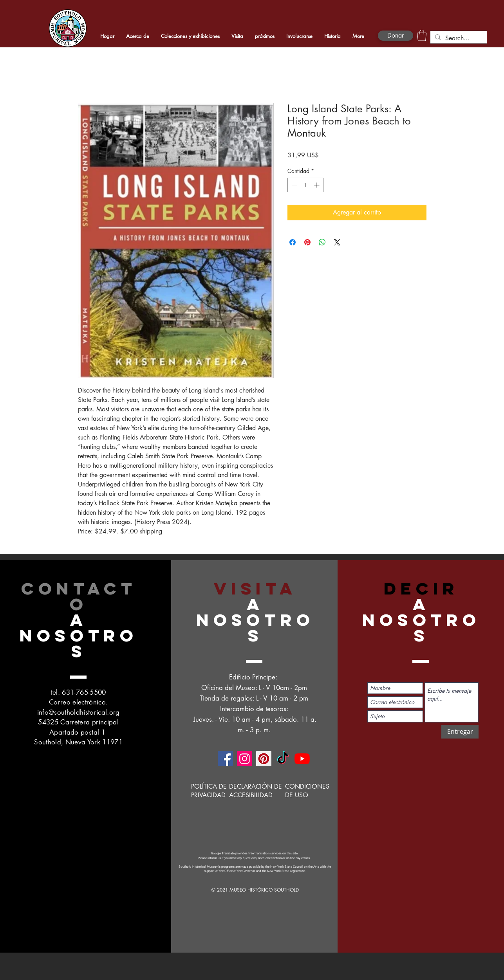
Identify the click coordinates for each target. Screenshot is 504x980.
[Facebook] (225, 759)
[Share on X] (337, 242)
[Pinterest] (264, 759)
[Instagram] (245, 759)
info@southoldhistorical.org (79, 712)
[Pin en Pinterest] (307, 242)
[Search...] (458, 38)
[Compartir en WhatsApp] (322, 242)
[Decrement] (294, 185)
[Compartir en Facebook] (293, 242)
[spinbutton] (305, 185)
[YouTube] (302, 759)
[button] (422, 35)
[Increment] (317, 185)
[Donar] (396, 36)
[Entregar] (460, 732)
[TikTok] (283, 759)
